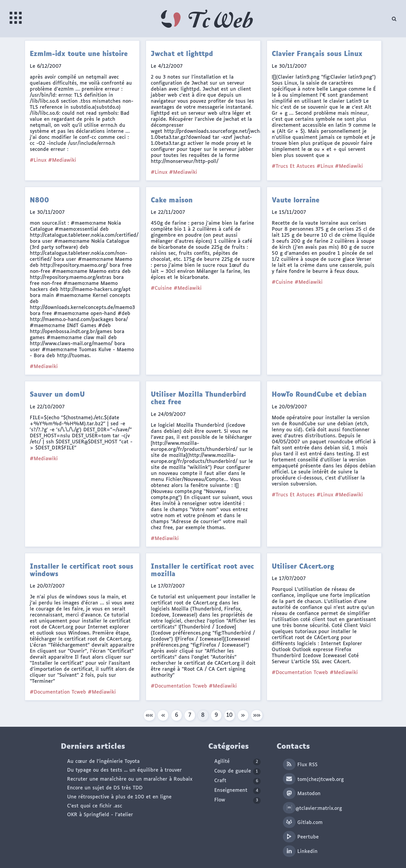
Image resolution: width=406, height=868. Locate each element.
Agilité (237, 762)
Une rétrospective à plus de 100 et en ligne (119, 797)
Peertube (301, 837)
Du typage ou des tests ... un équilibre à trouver (124, 770)
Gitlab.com (303, 823)
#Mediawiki (62, 160)
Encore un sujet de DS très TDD (105, 788)
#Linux (38, 160)
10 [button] (229, 715)
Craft (237, 781)
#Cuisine (161, 288)
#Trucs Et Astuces (293, 166)
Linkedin (300, 852)
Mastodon (302, 794)
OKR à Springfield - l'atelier (100, 815)
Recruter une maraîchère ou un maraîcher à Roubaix (130, 779)
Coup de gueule (237, 772)
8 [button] (203, 715)
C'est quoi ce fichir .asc (95, 806)
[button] (149, 715)
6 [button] (177, 715)
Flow (237, 801)
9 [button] (216, 715)
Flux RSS (300, 765)
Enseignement (237, 791)
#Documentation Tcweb (58, 692)
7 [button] (190, 715)
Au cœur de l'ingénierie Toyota (103, 762)
